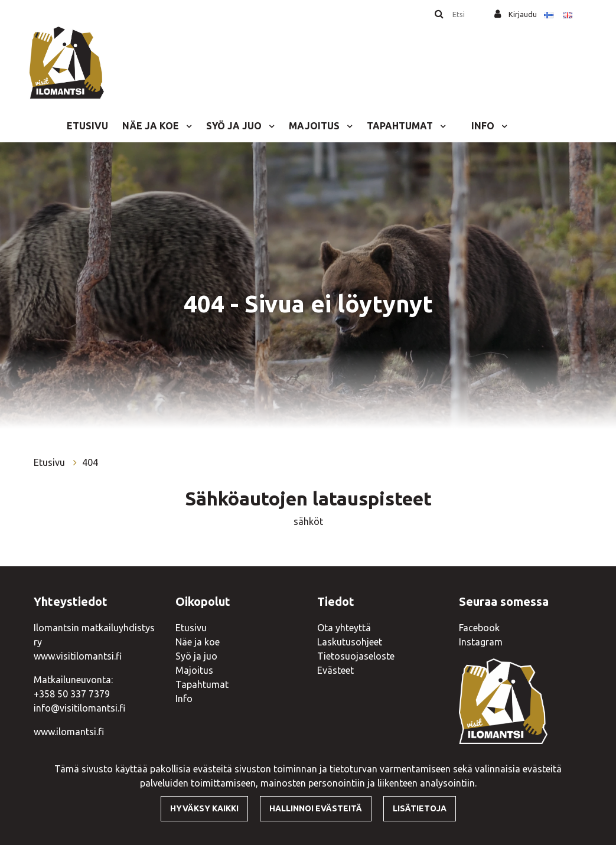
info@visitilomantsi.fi (79, 708)
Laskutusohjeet (350, 642)
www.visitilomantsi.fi (78, 656)
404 (90, 462)
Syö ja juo (235, 126)
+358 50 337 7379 (72, 694)
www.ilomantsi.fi (69, 732)
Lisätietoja (420, 808)
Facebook (479, 628)
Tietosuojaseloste (356, 656)
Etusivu (87, 126)
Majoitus (315, 126)
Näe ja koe (152, 126)
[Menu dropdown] (187, 126)
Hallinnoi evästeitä (316, 808)
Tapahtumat (401, 126)
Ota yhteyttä (344, 628)
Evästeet (335, 670)
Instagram (481, 642)
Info (484, 126)
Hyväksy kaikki (204, 808)
